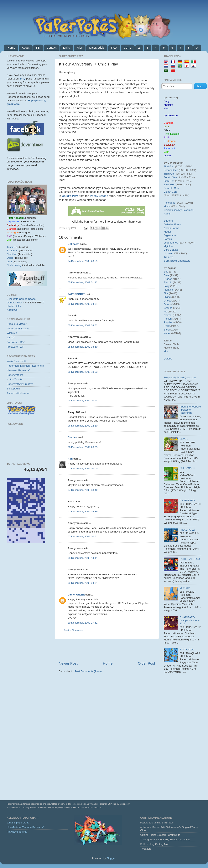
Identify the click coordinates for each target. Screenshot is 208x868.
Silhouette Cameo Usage (21, 299)
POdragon (170, 141)
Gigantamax (171, 235)
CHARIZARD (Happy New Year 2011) (190, 620)
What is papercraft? (18, 823)
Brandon (169, 123)
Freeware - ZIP (15, 347)
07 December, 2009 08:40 (83, 490)
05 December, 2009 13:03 (83, 372)
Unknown (73, 244)
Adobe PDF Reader (18, 328)
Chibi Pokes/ (171, 210)
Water (167, 333)
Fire (166, 293)
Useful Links (14, 306)
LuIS (9, 261)
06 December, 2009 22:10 (83, 426)
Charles (72, 437)
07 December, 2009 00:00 (83, 468)
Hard (166, 108)
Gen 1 (128, 48)
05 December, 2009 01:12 (83, 282)
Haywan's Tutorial (17, 832)
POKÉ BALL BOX (190, 559)
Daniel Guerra (76, 595)
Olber (10, 258)
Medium (168, 105)
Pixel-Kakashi (172, 134)
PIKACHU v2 (187, 530)
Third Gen (169, 174)
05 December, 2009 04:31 (83, 304)
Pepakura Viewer (17, 324)
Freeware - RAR (16, 342)
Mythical (169, 246)
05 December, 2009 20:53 (83, 400)
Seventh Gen (171, 188)
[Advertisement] (107, 650)
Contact (51, 48)
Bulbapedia (13, 389)
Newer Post (68, 663)
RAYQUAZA (187, 650)
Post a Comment (73, 630)
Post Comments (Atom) (88, 671)
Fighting (168, 290)
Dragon (168, 279)
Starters (168, 221)
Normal (168, 315)
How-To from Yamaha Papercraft (26, 827)
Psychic (168, 322)
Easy (167, 101)
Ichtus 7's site (15, 379)
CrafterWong (14, 265)
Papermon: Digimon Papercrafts (25, 366)
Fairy (167, 286)
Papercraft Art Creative (20, 384)
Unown (168, 253)
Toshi (10, 247)
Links (67, 48)
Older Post (146, 663)
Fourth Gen (170, 177)
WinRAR (12, 333)
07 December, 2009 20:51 (83, 536)
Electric (168, 282)
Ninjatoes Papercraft (18, 370)
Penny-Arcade (99, 196)
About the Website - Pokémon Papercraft (190, 410)
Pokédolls (169, 203)
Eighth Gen (170, 192)
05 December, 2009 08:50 (83, 347)
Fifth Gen (169, 181)
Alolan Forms (171, 228)
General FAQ (14, 303)
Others (168, 155)
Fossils (168, 239)
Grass (167, 304)
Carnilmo (12, 254)
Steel (167, 330)
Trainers (168, 257)
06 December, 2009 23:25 (83, 447)
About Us (12, 310)
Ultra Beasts (171, 250)
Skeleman (13, 251)
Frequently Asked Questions (180, 377)
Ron (70, 459)
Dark (166, 275)
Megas (168, 232)
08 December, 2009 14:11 (83, 558)
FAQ (114, 48)
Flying (167, 297)
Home (11, 48)
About (26, 48)
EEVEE (184, 439)
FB (38, 48)
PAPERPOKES (77, 294)
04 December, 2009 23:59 (83, 261)
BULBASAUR (187, 468)
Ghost (167, 301)
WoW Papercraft (16, 361)
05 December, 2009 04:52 (83, 325)
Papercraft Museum (18, 393)
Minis (167, 206)
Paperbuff (169, 148)
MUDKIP (185, 588)
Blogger (111, 858)
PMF (166, 137)
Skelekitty (169, 145)
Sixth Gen (169, 184)
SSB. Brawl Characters (177, 261)
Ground (168, 308)
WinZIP (11, 338)
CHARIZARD (187, 501)
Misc (80, 48)
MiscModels (97, 48)
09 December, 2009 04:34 (83, 583)
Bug (166, 272)
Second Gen (171, 170)
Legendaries (171, 243)
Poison (168, 319)
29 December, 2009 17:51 (83, 623)
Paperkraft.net (15, 375)
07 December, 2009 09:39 (83, 511)
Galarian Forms (173, 224)
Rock (167, 326)
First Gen (169, 166)
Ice (165, 312)
